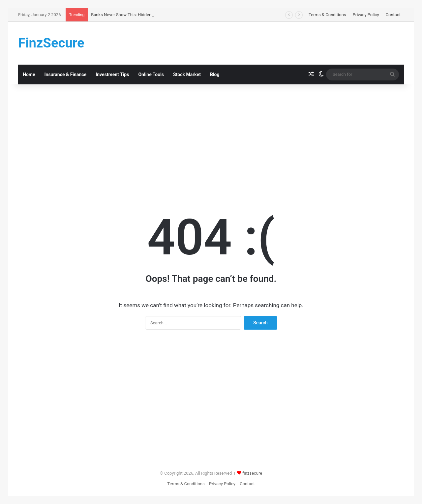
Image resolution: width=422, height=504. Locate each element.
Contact (393, 15)
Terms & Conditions (327, 15)
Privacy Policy (366, 15)
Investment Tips (112, 74)
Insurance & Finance (65, 74)
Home (29, 74)
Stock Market (187, 74)
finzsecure (253, 473)
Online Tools (151, 74)
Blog (215, 74)
